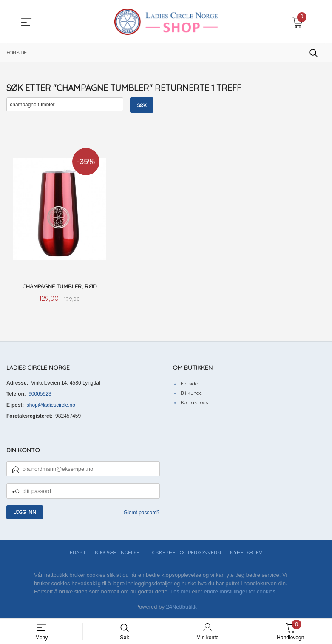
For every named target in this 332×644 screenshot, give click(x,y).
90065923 (40, 395)
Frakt (78, 553)
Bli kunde (191, 394)
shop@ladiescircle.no (51, 406)
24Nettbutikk (182, 608)
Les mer (180, 592)
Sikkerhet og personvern (186, 553)
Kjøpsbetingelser (119, 553)
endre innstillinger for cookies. (241, 592)
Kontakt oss (194, 403)
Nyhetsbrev (246, 553)
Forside (189, 384)
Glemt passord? (142, 513)
